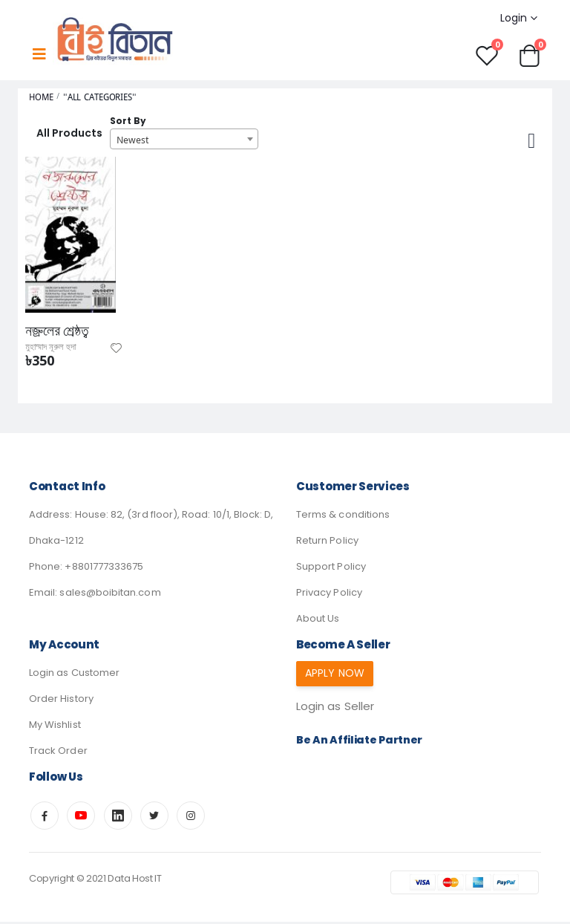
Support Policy (331, 569)
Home (41, 98)
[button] (530, 55)
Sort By (128, 122)
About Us (318, 621)
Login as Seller (337, 710)
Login (512, 18)
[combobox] (184, 140)
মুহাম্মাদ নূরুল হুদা (55, 349)
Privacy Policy (329, 595)
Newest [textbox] (132, 140)
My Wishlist (55, 727)
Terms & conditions (343, 517)
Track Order (58, 753)
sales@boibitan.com (110, 595)
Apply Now (337, 675)
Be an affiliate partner (362, 743)
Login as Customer (74, 675)
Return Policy (327, 543)
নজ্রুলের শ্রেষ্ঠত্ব (60, 333)
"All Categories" (100, 98)
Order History (61, 701)
